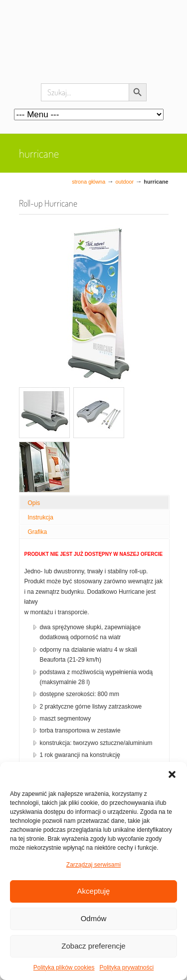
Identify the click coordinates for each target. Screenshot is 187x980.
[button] (172, 774)
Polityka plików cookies (64, 968)
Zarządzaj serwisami (93, 865)
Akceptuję (94, 891)
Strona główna (89, 182)
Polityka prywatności (127, 968)
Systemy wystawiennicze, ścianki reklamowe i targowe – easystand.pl (94, 50)
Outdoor (125, 182)
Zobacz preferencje (93, 946)
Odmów (94, 918)
